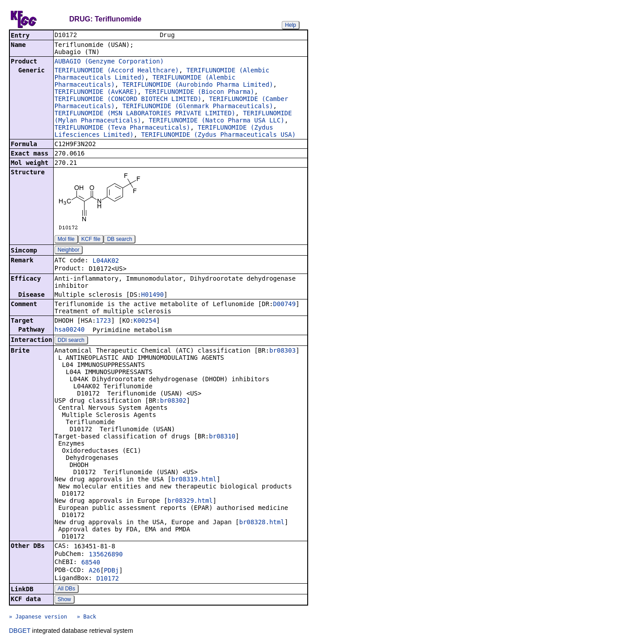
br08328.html (262, 523)
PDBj (111, 571)
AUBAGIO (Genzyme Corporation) (109, 62)
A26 (95, 571)
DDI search (71, 341)
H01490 (153, 295)
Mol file (66, 240)
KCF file (91, 240)
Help (290, 25)
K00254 (145, 321)
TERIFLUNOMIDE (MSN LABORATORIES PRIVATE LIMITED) (145, 114)
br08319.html (194, 480)
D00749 (285, 305)
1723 (103, 321)
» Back (87, 618)
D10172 (108, 579)
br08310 (222, 437)
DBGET (20, 631)
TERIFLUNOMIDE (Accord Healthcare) (117, 71)
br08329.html (190, 501)
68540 (91, 563)
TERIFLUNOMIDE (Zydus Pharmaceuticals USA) (219, 135)
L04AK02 (106, 261)
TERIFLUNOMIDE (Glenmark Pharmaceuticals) (197, 107)
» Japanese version (38, 618)
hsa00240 (70, 330)
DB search (119, 240)
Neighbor (69, 251)
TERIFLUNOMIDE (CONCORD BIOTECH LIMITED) (128, 100)
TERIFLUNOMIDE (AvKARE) (96, 93)
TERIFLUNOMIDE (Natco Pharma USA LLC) (216, 121)
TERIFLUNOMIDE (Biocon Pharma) (199, 93)
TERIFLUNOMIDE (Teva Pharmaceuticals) (122, 128)
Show (64, 600)
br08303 (282, 351)
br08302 (173, 401)
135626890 (106, 555)
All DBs (66, 589)
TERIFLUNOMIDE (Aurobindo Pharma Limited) (197, 85)
